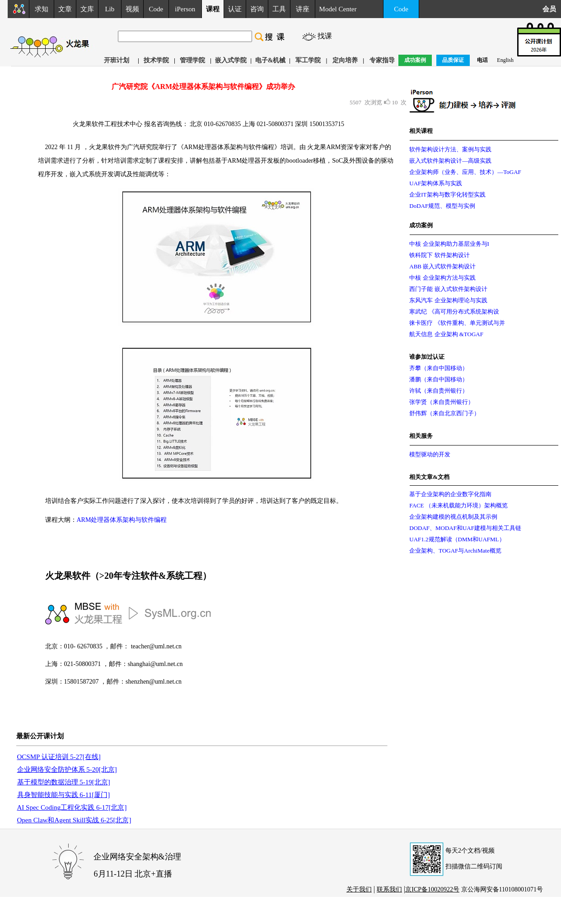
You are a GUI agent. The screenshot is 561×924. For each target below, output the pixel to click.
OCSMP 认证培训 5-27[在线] (59, 757)
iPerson (185, 9)
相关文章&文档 (429, 477)
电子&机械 (271, 60)
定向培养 (345, 60)
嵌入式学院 (231, 60)
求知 (42, 9)
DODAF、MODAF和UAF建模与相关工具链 (465, 528)
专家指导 (382, 60)
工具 (279, 9)
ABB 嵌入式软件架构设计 (442, 266)
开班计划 (117, 60)
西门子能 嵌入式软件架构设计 (448, 289)
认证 (235, 9)
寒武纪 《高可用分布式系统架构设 (454, 312)
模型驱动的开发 (430, 454)
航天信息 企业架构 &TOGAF (446, 334)
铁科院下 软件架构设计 (439, 255)
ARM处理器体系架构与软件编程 (122, 520)
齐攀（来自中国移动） (439, 368)
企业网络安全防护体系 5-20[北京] (67, 769)
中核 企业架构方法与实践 (442, 278)
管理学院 (192, 60)
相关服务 (421, 436)
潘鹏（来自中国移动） (439, 379)
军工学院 (308, 60)
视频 (132, 9)
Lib (110, 9)
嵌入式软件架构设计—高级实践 (450, 161)
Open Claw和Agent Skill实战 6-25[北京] (74, 820)
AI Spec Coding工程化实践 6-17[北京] (72, 807)
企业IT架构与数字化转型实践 (447, 195)
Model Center (338, 9)
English (505, 60)
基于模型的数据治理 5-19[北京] (64, 782)
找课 (325, 36)
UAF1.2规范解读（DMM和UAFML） (457, 539)
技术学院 (156, 60)
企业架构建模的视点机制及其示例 (453, 517)
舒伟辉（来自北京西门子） (444, 413)
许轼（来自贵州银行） (439, 391)
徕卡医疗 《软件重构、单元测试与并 (457, 323)
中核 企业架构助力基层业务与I (449, 244)
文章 (65, 9)
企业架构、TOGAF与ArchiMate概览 (455, 551)
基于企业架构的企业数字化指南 (450, 494)
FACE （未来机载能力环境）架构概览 (458, 505)
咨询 (257, 9)
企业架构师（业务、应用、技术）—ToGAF (465, 172)
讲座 (303, 9)
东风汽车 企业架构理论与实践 (448, 300)
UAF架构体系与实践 (436, 183)
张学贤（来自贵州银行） (442, 402)
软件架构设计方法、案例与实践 (450, 149)
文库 (87, 9)
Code (156, 9)
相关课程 (421, 131)
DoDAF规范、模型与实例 (442, 206)
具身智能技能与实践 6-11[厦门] (64, 795)
